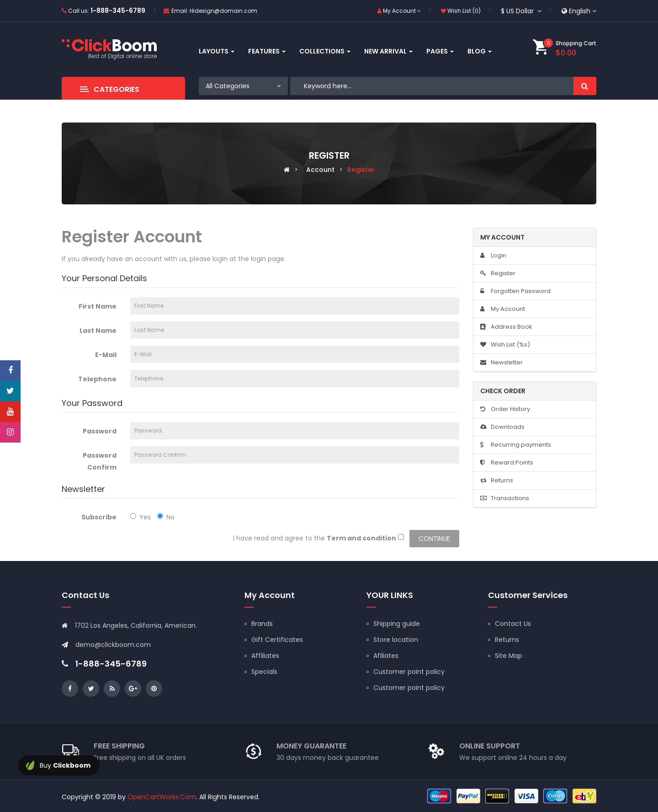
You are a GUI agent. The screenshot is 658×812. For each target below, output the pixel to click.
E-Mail (106, 355)
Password (100, 431)
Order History (505, 409)
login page (268, 259)
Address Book (506, 327)
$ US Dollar (521, 11)
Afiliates (386, 656)
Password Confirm (100, 461)
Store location (396, 640)
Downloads (502, 427)
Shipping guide (397, 624)
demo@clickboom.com (113, 645)
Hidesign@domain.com (223, 11)
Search (585, 86)
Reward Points (507, 462)
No (166, 517)
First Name (98, 306)
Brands (262, 624)
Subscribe (99, 517)
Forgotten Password (515, 291)
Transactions (505, 498)
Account (320, 170)
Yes (141, 517)
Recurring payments (516, 445)
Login (493, 255)
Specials (264, 672)
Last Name (98, 331)
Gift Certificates (277, 640)
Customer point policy (409, 672)
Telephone (97, 379)
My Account (503, 309)
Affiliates (265, 656)
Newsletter (501, 362)
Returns (497, 480)
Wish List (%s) (505, 345)
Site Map (509, 656)
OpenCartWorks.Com (162, 797)
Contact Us (513, 624)
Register (361, 170)
